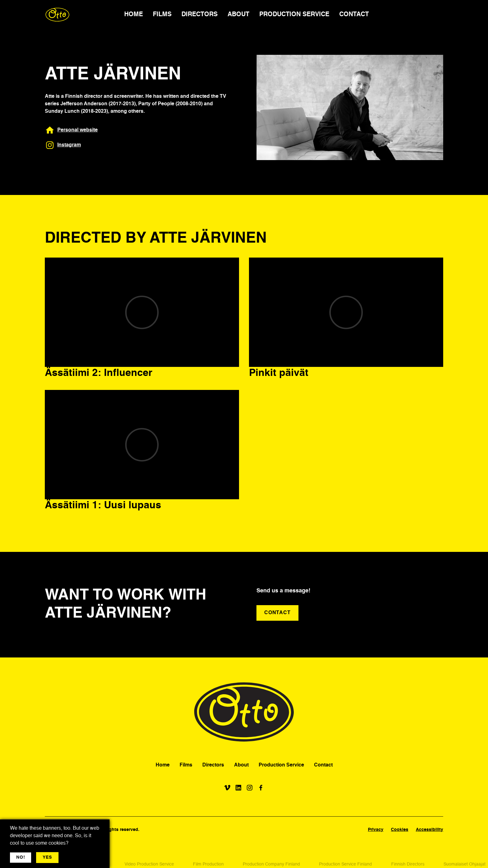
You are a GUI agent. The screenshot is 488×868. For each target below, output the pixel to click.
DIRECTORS (199, 15)
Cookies (400, 830)
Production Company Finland (271, 864)
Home (163, 765)
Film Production (208, 864)
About (241, 765)
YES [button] (47, 857)
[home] (57, 15)
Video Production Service (149, 864)
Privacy (376, 830)
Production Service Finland (345, 864)
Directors (213, 765)
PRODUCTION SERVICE (294, 15)
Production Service (281, 765)
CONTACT (354, 15)
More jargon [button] (77, 857)
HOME (134, 15)
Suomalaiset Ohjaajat (465, 864)
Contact (323, 765)
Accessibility (429, 830)
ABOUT (238, 15)
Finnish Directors (408, 864)
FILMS (162, 15)
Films (186, 765)
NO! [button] (21, 857)
